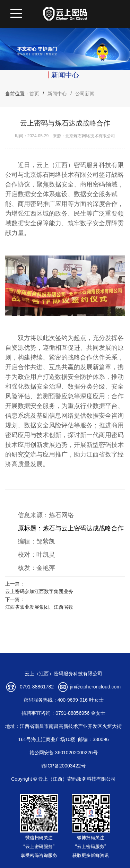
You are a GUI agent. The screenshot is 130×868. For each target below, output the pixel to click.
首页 (34, 94)
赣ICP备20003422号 (63, 766)
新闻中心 (57, 94)
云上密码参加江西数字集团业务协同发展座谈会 (39, 592)
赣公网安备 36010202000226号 (64, 753)
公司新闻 (85, 94)
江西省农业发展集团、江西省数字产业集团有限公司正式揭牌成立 (39, 608)
